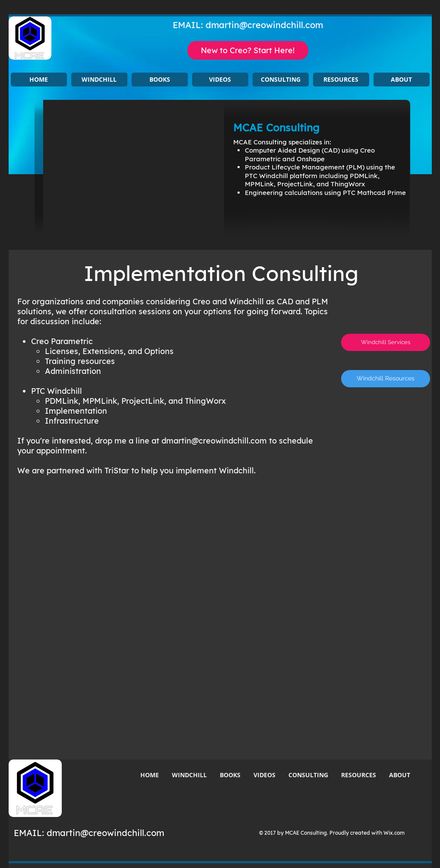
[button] (99, 80)
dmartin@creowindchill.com (264, 25)
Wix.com (394, 833)
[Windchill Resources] (386, 379)
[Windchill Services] (386, 342)
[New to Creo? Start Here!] (248, 50)
